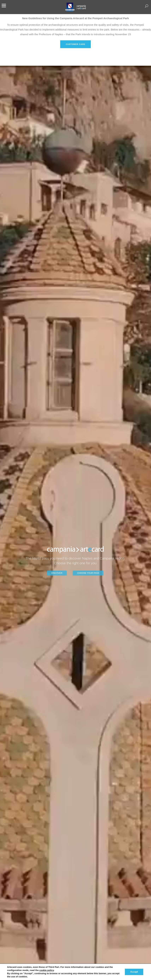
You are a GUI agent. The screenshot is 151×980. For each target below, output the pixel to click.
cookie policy (47, 970)
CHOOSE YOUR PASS (88, 573)
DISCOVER (57, 573)
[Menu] (4, 5)
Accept (134, 972)
